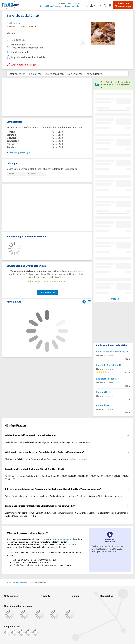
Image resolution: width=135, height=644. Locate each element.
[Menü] (111, 5)
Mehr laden (113, 299)
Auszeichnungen (55, 74)
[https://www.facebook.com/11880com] (7, 633)
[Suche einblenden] (88, 5)
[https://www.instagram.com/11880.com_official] (14, 633)
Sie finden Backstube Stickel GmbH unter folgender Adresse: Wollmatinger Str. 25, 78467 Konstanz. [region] (49, 442)
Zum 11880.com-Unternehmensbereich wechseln (60, 6)
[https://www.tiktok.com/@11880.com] (21, 633)
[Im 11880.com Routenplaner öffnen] (84, 301)
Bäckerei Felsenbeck (106, 379)
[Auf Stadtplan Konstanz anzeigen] (90, 302)
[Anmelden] (97, 5)
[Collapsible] (128, 435)
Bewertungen (75, 74)
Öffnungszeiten (17, 74)
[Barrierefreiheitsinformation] (106, 5)
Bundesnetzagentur (64, 539)
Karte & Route (94, 74)
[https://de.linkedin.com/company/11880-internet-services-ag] (28, 633)
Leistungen (35, 74)
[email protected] (80, 459)
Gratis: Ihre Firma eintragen (123, 5)
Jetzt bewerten (47, 292)
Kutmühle (101, 405)
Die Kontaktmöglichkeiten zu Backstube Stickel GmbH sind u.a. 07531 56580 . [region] (46, 459)
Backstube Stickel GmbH (108, 365)
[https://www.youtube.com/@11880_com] (36, 633)
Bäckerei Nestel (104, 392)
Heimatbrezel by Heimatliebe (111, 352)
